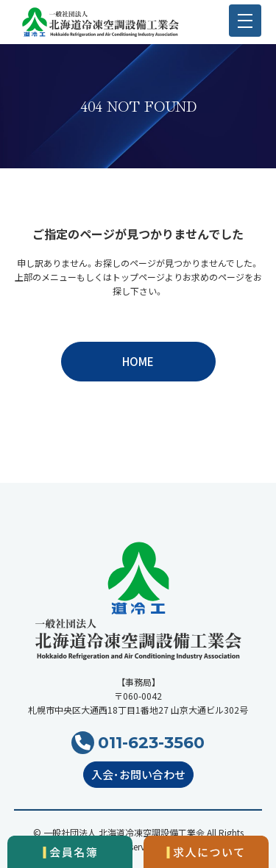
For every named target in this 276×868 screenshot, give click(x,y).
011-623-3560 (151, 743)
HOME (138, 361)
